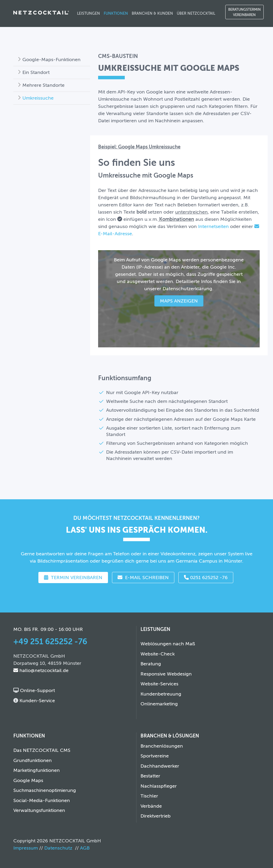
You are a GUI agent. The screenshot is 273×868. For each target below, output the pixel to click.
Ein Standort (36, 72)
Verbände (151, 806)
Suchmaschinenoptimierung (45, 790)
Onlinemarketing (159, 704)
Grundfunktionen (33, 760)
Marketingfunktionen (37, 770)
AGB (85, 848)
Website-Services (159, 684)
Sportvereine (155, 756)
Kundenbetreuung (161, 694)
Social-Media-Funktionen (42, 800)
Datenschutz (58, 848)
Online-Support (37, 690)
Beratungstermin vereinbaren (244, 12)
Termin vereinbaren (73, 578)
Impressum (26, 848)
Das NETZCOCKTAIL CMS (42, 750)
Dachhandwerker (160, 766)
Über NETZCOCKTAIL (196, 13)
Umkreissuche (38, 98)
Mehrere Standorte (43, 85)
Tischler (149, 796)
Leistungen (89, 13)
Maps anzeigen (179, 301)
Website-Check (158, 654)
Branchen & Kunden (152, 13)
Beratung (151, 664)
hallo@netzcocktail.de (41, 670)
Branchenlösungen (162, 746)
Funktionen (116, 13)
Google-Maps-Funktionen (51, 60)
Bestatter (150, 776)
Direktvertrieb (156, 816)
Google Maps (28, 780)
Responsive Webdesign (166, 674)
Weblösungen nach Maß (168, 644)
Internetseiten (213, 226)
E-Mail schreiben (143, 578)
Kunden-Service (37, 701)
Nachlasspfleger (159, 786)
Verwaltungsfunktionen (39, 810)
